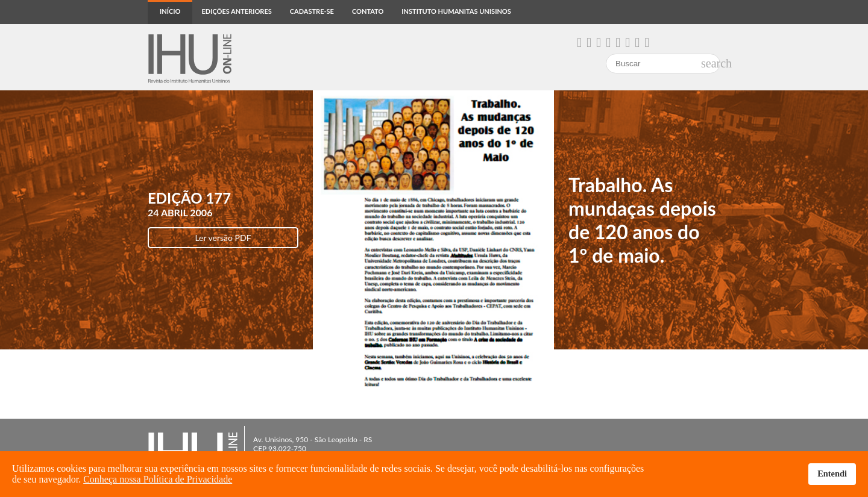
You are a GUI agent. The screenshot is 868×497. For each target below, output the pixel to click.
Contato (368, 11)
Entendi (832, 474)
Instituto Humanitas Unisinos (456, 11)
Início (170, 11)
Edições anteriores (236, 11)
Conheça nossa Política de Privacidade (158, 479)
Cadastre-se (312, 11)
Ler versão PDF (223, 238)
